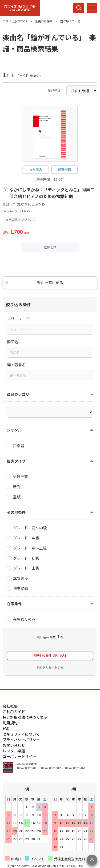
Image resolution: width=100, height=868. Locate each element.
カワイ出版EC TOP (15, 21)
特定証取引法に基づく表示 (25, 717)
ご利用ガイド (14, 712)
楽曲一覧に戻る (50, 282)
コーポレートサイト (19, 756)
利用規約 (10, 723)
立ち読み (36, 169)
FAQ (6, 728)
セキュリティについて (21, 734)
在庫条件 (14, 604)
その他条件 (16, 512)
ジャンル (14, 430)
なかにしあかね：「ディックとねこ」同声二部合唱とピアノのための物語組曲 (52, 193)
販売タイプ (16, 461)
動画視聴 (65, 169)
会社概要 (10, 706)
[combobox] (50, 329)
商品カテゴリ (18, 394)
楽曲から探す (44, 21)
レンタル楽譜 (14, 751)
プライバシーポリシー (21, 740)
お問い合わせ (14, 745)
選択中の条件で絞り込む (50, 656)
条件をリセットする (50, 667)
